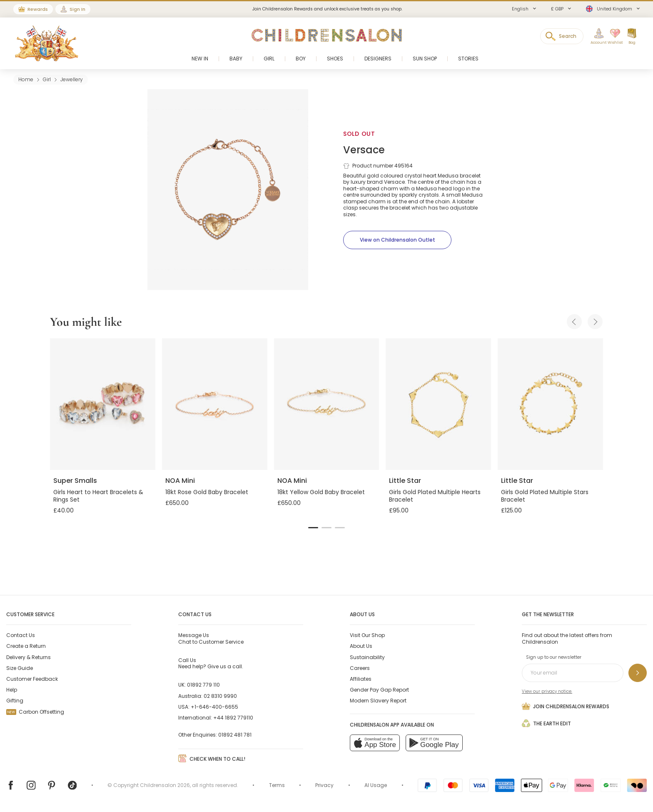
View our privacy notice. (547, 691)
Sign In (77, 9)
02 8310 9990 (220, 696)
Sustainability (367, 657)
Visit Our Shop (367, 635)
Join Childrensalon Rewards (566, 706)
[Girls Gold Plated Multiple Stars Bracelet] (550, 404)
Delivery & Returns (29, 657)
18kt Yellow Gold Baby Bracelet (321, 492)
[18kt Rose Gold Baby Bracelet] (215, 404)
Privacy (324, 785)
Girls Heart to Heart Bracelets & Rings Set (98, 496)
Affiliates (361, 679)
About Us (361, 646)
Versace (364, 150)
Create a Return (26, 646)
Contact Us (21, 635)
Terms (277, 785)
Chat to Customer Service (211, 638)
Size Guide (20, 668)
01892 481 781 (235, 735)
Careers (360, 668)
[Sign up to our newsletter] (638, 673)
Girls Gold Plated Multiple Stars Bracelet (545, 496)
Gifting (15, 701)
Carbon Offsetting (35, 712)
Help (12, 690)
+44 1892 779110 (233, 718)
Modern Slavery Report (378, 701)
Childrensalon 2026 (165, 785)
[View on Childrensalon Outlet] (397, 240)
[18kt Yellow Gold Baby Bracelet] (327, 404)
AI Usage (376, 785)
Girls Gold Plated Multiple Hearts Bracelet (435, 496)
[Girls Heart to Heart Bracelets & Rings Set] (103, 404)
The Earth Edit (546, 723)
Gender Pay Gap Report (379, 690)
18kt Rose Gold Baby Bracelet (207, 492)
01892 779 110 (203, 685)
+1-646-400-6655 (214, 707)
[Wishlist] (613, 37)
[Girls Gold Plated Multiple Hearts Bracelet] (438, 404)
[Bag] (632, 37)
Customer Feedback (32, 679)
